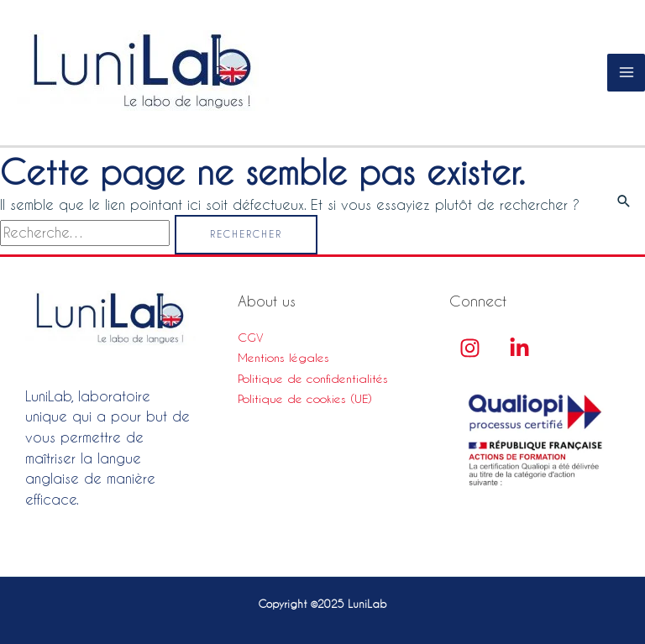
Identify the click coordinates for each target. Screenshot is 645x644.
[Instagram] (470, 348)
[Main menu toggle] (626, 73)
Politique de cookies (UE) (305, 399)
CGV (251, 338)
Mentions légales (283, 358)
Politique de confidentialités (313, 379)
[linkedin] (519, 348)
